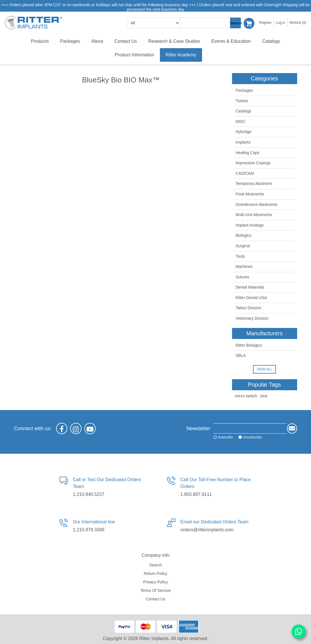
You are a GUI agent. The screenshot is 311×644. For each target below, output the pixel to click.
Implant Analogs (250, 225)
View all (264, 369)
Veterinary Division (252, 318)
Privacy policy (155, 582)
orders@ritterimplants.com (207, 530)
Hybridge (244, 132)
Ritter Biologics (249, 345)
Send (292, 428)
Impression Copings (253, 163)
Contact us (155, 599)
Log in (281, 23)
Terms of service (155, 590)
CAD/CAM (245, 173)
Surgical (243, 246)
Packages (244, 90)
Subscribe (214, 437)
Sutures (243, 277)
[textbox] (209, 23)
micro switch (246, 396)
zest (264, 396)
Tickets (242, 101)
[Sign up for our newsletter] (244, 428)
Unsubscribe (241, 437)
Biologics (244, 235)
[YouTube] (90, 428)
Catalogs (244, 111)
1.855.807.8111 (196, 494)
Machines (244, 266)
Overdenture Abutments (257, 204)
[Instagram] (76, 428)
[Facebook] (62, 428)
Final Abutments (250, 194)
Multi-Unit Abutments (254, 215)
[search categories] (154, 23)
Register (265, 23)
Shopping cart (249, 23)
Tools (240, 256)
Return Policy (155, 573)
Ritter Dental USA (251, 298)
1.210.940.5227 (89, 494)
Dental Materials (250, 287)
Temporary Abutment (254, 184)
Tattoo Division (249, 308)
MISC (241, 121)
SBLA (241, 355)
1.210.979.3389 (89, 530)
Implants (243, 142)
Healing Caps (248, 153)
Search (236, 23)
